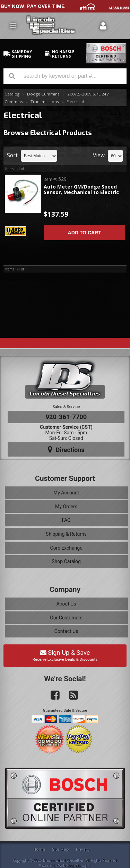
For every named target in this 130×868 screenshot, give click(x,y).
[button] (65, 76)
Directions (66, 450)
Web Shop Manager (74, 866)
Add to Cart (85, 233)
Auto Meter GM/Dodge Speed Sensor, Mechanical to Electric (81, 190)
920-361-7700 (66, 417)
